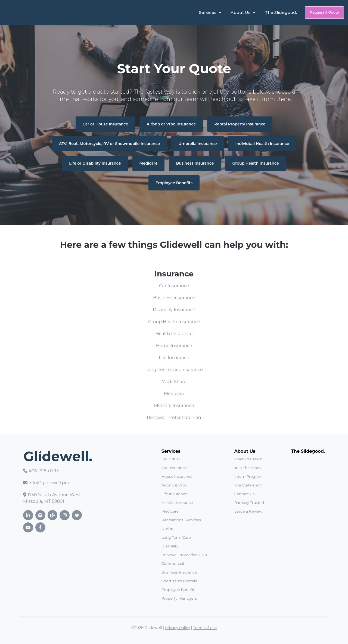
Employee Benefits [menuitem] (179, 590)
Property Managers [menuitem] (179, 598)
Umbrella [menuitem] (170, 529)
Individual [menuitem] (171, 459)
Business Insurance (195, 163)
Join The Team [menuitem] (248, 468)
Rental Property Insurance (240, 124)
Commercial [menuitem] (173, 563)
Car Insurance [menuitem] (174, 468)
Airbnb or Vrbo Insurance (171, 124)
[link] (33, 12)
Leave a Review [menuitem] (248, 511)
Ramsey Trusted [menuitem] (249, 503)
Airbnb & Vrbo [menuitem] (174, 485)
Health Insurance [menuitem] (177, 503)
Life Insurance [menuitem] (174, 494)
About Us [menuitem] (245, 451)
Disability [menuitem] (170, 546)
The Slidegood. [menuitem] (308, 451)
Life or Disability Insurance (95, 163)
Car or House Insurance (105, 124)
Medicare (149, 163)
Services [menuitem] (171, 451)
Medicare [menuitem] (170, 511)
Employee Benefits (174, 183)
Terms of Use (205, 628)
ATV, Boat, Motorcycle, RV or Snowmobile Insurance (109, 144)
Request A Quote (324, 12)
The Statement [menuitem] (248, 485)
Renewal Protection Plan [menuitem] (184, 555)
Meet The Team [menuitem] (249, 459)
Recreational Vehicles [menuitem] (181, 520)
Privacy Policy (177, 628)
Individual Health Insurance (262, 144)
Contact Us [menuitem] (245, 494)
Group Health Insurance (255, 163)
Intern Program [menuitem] (249, 476)
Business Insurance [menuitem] (179, 572)
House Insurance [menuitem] (177, 476)
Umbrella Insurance (198, 144)
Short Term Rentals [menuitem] (179, 581)
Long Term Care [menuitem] (176, 537)
